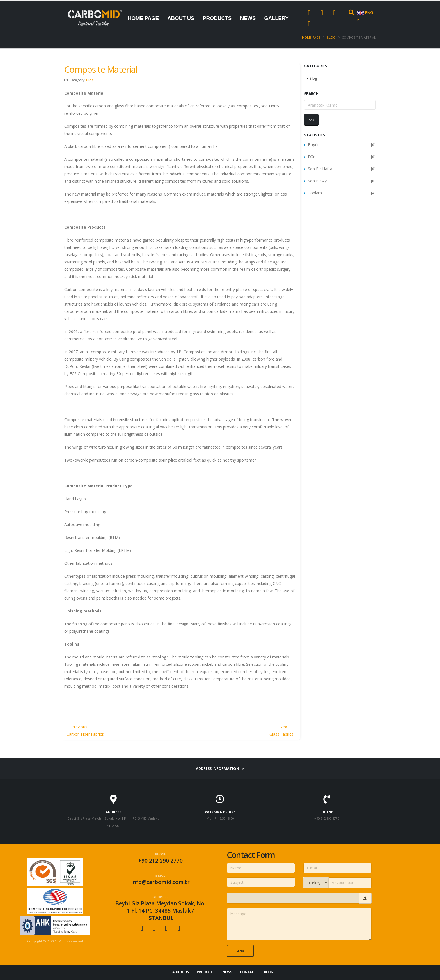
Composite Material (101, 69)
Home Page (311, 37)
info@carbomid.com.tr (160, 882)
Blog (331, 37)
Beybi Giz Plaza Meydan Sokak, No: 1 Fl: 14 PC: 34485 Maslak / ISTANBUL (160, 911)
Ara (311, 120)
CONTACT (140, 52)
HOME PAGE (143, 18)
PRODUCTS (217, 18)
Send (240, 951)
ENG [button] (365, 16)
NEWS (248, 18)
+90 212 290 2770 (161, 861)
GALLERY (277, 18)
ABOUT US (181, 18)
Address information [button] (220, 769)
